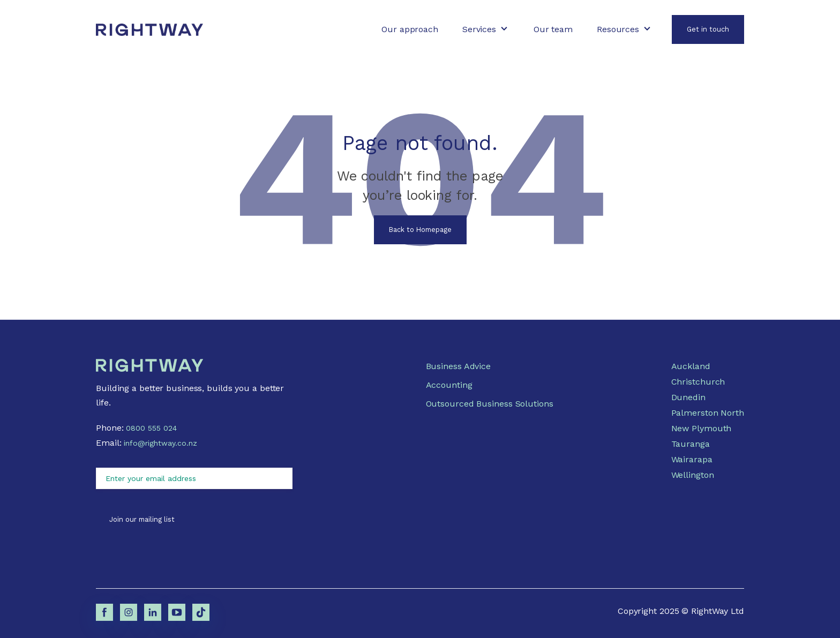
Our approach (410, 29)
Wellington (693, 475)
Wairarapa (692, 459)
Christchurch (698, 382)
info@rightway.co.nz (160, 443)
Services (479, 29)
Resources (618, 29)
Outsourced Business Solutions (490, 404)
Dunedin (688, 397)
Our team (553, 29)
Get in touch (708, 29)
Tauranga (691, 444)
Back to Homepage (420, 230)
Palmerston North (708, 413)
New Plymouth (702, 428)
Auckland (691, 366)
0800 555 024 (151, 428)
